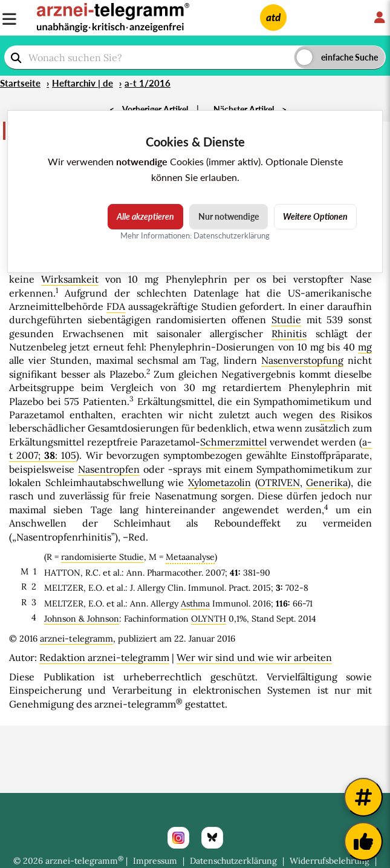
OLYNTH (209, 619)
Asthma (195, 603)
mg (365, 347)
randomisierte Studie (102, 557)
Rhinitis (289, 334)
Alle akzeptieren (145, 216)
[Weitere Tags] (363, 797)
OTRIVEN (279, 482)
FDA (116, 306)
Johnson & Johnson (82, 619)
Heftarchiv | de (83, 83)
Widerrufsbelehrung (330, 861)
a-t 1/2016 (148, 83)
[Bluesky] (212, 838)
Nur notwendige (229, 216)
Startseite (20, 83)
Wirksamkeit (70, 279)
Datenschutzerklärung (233, 861)
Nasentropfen (109, 469)
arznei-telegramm (76, 639)
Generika (327, 482)
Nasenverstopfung (302, 360)
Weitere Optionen (315, 216)
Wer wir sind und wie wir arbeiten (254, 657)
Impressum (155, 861)
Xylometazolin (219, 482)
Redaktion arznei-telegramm (104, 657)
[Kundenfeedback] (363, 841)
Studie (286, 320)
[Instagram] (178, 838)
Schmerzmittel (233, 442)
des (327, 415)
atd (273, 17)
